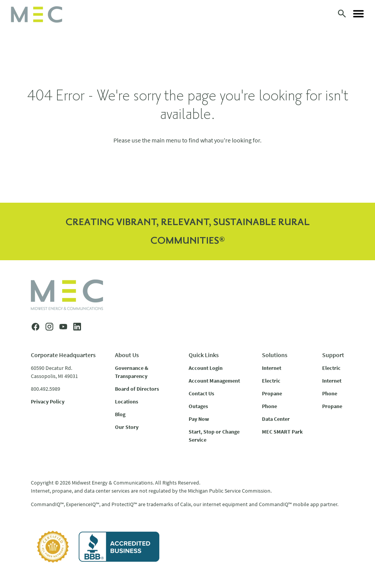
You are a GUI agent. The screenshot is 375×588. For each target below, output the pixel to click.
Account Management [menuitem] (214, 381)
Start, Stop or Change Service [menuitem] (214, 436)
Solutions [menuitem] (275, 355)
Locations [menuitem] (127, 402)
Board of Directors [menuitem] (137, 389)
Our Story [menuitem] (127, 427)
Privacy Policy (48, 402)
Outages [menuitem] (198, 406)
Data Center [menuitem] (276, 419)
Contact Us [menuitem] (201, 393)
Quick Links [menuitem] (204, 355)
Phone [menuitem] (269, 406)
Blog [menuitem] (120, 414)
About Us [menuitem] (127, 355)
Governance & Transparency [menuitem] (132, 372)
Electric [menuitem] (271, 381)
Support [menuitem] (333, 355)
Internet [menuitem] (272, 368)
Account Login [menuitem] (206, 368)
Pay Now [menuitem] (199, 419)
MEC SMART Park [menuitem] (282, 432)
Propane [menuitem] (272, 393)
